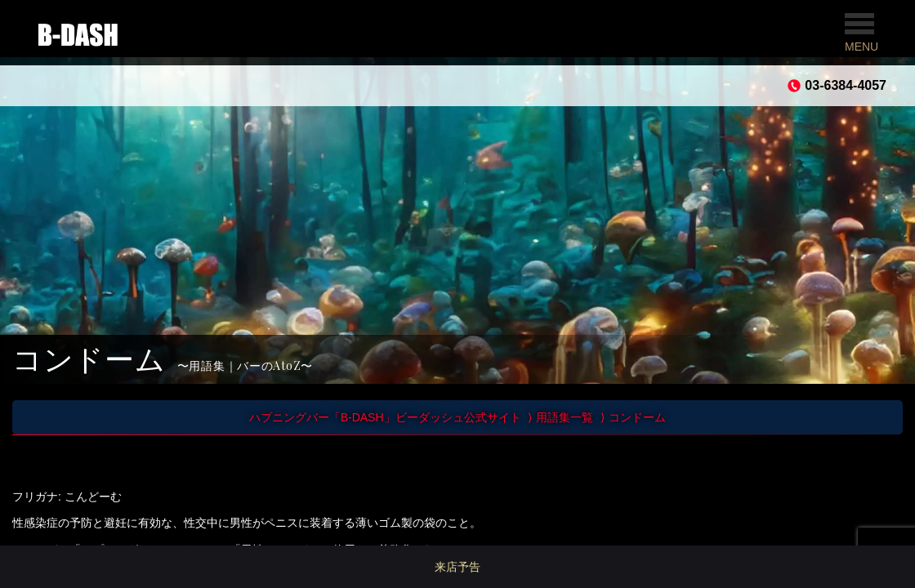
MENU (861, 33)
